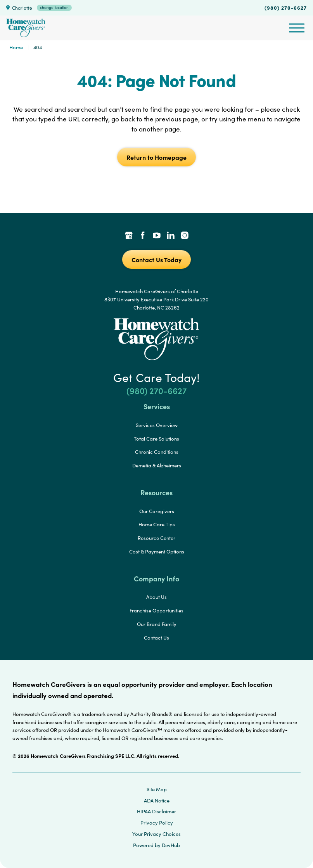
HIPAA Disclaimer (156, 811)
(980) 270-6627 (286, 7)
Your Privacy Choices (156, 834)
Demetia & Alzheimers (157, 465)
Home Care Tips (157, 524)
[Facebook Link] (143, 236)
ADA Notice (157, 801)
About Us (156, 597)
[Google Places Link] (129, 236)
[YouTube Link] (157, 236)
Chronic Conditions (157, 452)
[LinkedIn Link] (171, 236)
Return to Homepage (156, 157)
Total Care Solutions (156, 439)
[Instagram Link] (185, 236)
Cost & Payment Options (157, 552)
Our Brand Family (157, 624)
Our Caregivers (157, 511)
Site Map (157, 789)
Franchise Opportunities (156, 610)
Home (16, 47)
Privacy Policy (157, 823)
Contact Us (156, 638)
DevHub (171, 845)
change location (54, 7)
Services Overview (157, 425)
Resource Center (156, 538)
